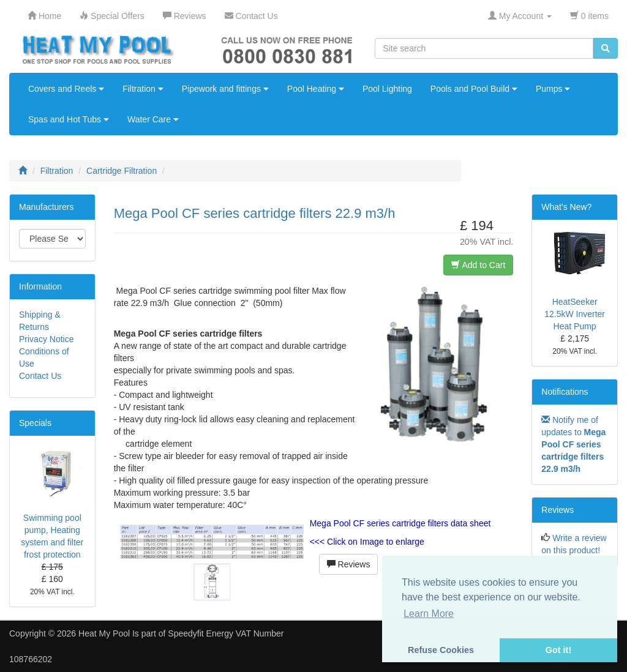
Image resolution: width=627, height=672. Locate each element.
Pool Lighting (387, 89)
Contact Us (40, 376)
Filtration (143, 89)
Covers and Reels (66, 89)
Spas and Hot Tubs (69, 119)
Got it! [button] (558, 650)
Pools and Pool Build (474, 89)
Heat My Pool (104, 633)
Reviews (349, 564)
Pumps (553, 89)
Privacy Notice (46, 339)
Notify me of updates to (573, 444)
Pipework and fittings (225, 89)
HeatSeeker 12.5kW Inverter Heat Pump (575, 314)
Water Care (153, 119)
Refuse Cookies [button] (441, 650)
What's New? (566, 207)
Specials (35, 423)
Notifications (565, 392)
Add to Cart (478, 265)
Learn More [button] (429, 614)
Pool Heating (316, 89)
